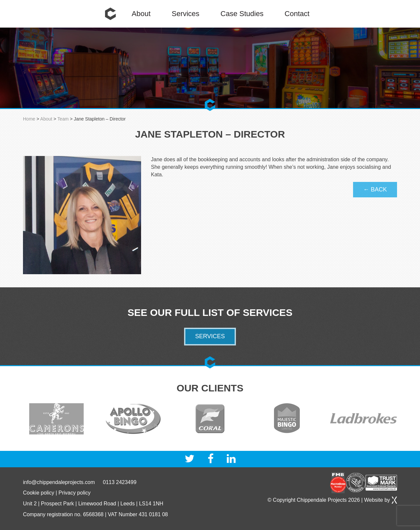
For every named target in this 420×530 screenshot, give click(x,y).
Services (185, 14)
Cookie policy (39, 493)
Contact (297, 14)
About (141, 14)
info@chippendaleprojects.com (59, 482)
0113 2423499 (119, 482)
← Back (375, 189)
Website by (381, 500)
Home (111, 14)
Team (63, 119)
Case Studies (242, 14)
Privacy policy (74, 493)
